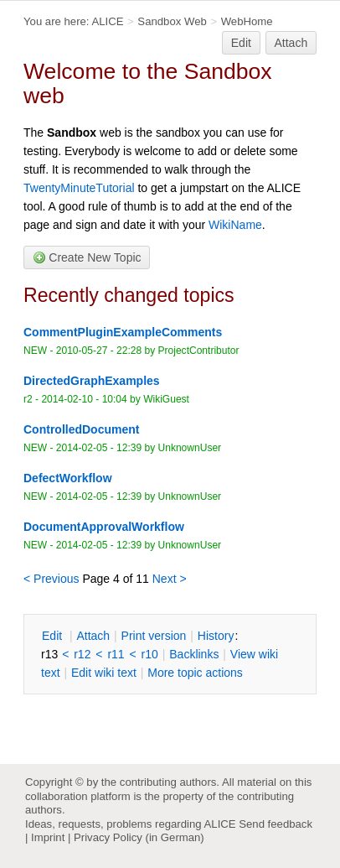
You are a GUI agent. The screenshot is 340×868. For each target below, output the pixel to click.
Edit (241, 43)
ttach (93, 636)
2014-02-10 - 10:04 (84, 399)
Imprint (48, 837)
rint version (154, 636)
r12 (82, 654)
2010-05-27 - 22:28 (99, 351)
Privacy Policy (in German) (139, 837)
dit (54, 636)
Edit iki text (104, 673)
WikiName (235, 225)
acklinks (194, 654)
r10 (150, 654)
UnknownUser (190, 448)
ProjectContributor (199, 351)
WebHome (247, 21)
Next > (170, 579)
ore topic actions (195, 673)
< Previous (52, 579)
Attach (291, 43)
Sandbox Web (172, 21)
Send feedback (276, 824)
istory (216, 636)
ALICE (107, 21)
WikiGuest (166, 399)
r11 (116, 654)
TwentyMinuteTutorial (79, 188)
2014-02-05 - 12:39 (99, 448)
